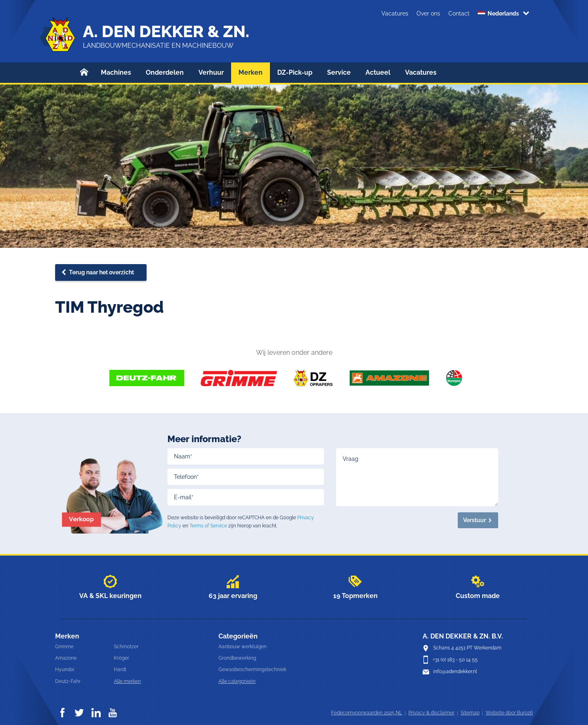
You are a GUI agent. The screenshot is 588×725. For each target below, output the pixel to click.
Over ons (428, 13)
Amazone (66, 658)
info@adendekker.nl (455, 672)
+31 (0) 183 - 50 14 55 (455, 660)
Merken (251, 72)
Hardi (120, 669)
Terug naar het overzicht (101, 272)
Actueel (378, 72)
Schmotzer (126, 647)
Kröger (121, 658)
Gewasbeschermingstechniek (252, 669)
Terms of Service (208, 526)
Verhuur (211, 72)
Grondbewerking (237, 658)
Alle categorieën (237, 681)
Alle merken (127, 681)
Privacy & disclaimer (431, 713)
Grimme (64, 647)
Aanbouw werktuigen (243, 647)
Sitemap (470, 713)
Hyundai (65, 669)
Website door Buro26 (509, 713)
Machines (116, 72)
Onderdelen (165, 72)
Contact (459, 13)
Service (339, 72)
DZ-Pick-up (295, 72)
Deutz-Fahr (68, 681)
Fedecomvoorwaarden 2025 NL (367, 713)
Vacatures (395, 13)
